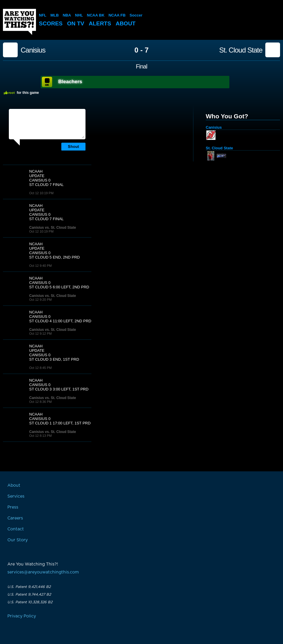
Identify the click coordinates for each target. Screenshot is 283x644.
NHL (79, 15)
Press (13, 507)
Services (16, 496)
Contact (16, 529)
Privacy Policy (22, 616)
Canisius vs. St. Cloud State (53, 228)
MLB (55, 15)
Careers (15, 518)
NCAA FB (117, 15)
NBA (67, 15)
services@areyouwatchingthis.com (43, 572)
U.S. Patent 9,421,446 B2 (29, 587)
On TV (76, 23)
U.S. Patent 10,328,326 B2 (30, 602)
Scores (51, 23)
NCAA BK (96, 15)
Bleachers (70, 82)
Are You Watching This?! (19, 22)
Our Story (18, 540)
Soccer (136, 15)
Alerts (100, 23)
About (126, 23)
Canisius (33, 50)
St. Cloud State (241, 50)
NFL (43, 15)
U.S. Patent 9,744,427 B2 (29, 594)
